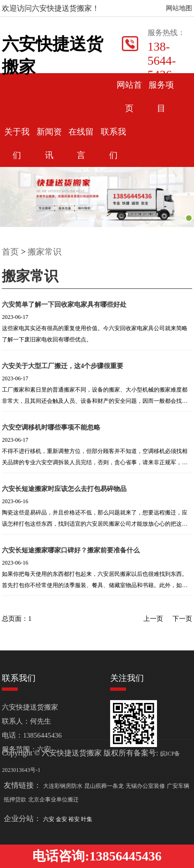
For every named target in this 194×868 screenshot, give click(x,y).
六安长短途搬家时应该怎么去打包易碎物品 (64, 489)
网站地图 (179, 8)
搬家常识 (45, 252)
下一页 (182, 619)
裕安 (75, 819)
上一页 (153, 619)
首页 (10, 252)
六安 (49, 819)
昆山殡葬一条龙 (104, 786)
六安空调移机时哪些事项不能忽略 (51, 427)
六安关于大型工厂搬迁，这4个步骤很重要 (63, 366)
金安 (62, 819)
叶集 (87, 819)
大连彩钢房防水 (63, 786)
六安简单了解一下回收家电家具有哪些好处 (64, 305)
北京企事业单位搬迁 (53, 800)
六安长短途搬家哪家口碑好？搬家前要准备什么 (71, 550)
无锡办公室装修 (145, 786)
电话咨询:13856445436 (97, 856)
